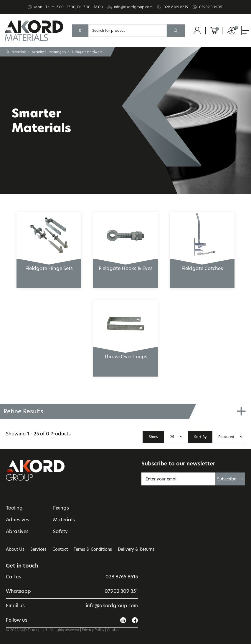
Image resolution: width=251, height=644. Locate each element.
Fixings (61, 508)
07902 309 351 (211, 7)
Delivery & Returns (136, 549)
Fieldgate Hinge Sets (49, 265)
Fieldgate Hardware (87, 52)
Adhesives (18, 520)
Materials (19, 52)
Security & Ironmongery (49, 52)
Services (38, 549)
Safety (60, 531)
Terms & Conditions (93, 549)
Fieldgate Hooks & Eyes (125, 265)
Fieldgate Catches (202, 265)
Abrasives (17, 531)
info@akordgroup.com (133, 7)
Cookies (114, 630)
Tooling (14, 508)
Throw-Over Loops (125, 354)
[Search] (127, 31)
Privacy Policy (93, 630)
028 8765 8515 (176, 7)
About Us (15, 549)
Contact (60, 549)
